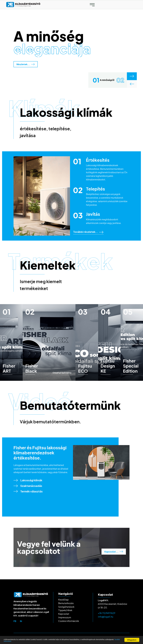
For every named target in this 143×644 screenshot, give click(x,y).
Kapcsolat (64, 614)
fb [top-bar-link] (15, 621)
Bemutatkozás (66, 603)
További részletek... (88, 232)
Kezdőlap (63, 600)
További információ (35, 641)
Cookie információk (69, 621)
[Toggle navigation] (92, 5)
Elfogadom (132, 639)
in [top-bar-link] (21, 621)
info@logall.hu (106, 617)
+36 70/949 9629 (107, 613)
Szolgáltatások (66, 607)
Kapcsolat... (114, 552)
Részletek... (26, 64)
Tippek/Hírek (65, 610)
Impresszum (65, 617)
